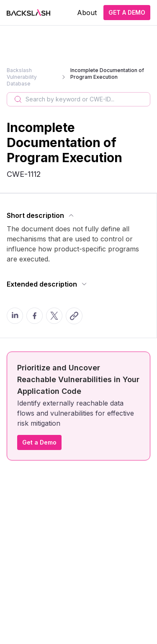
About (87, 13)
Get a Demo (39, 442)
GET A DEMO (127, 12)
